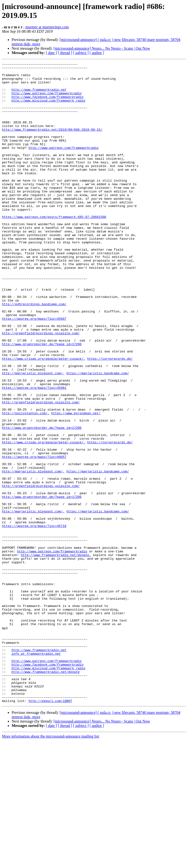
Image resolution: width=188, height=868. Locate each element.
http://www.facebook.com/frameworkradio (47, 104)
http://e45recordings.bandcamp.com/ (34, 353)
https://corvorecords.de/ (110, 418)
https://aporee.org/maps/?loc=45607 (34, 370)
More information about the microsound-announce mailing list (51, 864)
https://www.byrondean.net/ (76, 484)
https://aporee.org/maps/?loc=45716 (34, 619)
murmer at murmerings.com (47, 27)
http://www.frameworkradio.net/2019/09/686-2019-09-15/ (52, 143)
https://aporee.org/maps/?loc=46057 (34, 536)
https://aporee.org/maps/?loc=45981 (34, 453)
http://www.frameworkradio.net (39, 95)
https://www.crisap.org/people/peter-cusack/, (44, 418)
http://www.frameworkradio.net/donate (46, 793)
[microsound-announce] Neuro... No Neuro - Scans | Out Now (102, 48)
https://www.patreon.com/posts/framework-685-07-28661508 (54, 248)
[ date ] (51, 53)
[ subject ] (81, 53)
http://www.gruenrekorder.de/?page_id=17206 (42, 401)
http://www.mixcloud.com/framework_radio (48, 108)
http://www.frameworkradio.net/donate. (56, 654)
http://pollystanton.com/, (26, 484)
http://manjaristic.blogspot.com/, (33, 436)
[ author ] (97, 53)
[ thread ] (65, 53)
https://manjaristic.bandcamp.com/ (98, 436)
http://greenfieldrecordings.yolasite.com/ (41, 388)
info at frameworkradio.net (36, 772)
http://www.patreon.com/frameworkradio (47, 100)
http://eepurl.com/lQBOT (50, 828)
